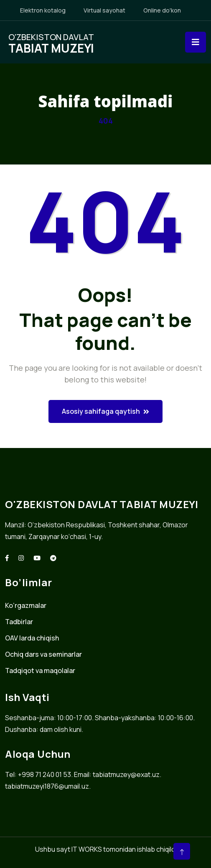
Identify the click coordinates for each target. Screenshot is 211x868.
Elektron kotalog (43, 10)
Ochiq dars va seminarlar (43, 654)
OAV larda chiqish (32, 638)
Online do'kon (162, 10)
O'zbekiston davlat (51, 42)
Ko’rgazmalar (26, 605)
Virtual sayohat (104, 10)
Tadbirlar (19, 622)
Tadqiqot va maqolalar (40, 671)
